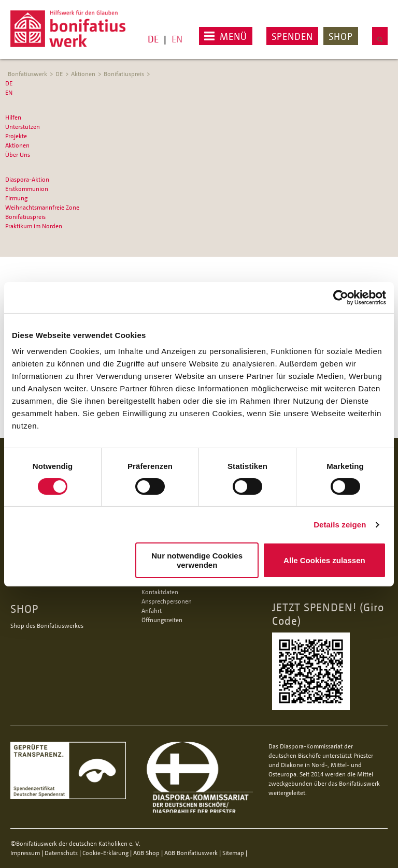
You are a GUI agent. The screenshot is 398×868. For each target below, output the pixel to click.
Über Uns (18, 155)
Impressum (25, 853)
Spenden (292, 36)
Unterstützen (23, 127)
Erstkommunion (27, 189)
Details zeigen (340, 525)
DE (153, 39)
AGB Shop (146, 853)
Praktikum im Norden (34, 226)
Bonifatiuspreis (124, 74)
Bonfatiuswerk (27, 74)
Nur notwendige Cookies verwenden (197, 560)
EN (177, 39)
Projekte (16, 136)
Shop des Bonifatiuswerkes (47, 626)
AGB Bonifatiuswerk (191, 853)
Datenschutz (61, 853)
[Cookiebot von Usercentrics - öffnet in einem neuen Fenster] (341, 297)
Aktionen (83, 74)
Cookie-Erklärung (105, 853)
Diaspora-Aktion (27, 179)
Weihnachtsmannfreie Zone (42, 207)
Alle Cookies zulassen (324, 560)
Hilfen (13, 117)
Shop (341, 36)
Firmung (16, 198)
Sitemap (233, 853)
